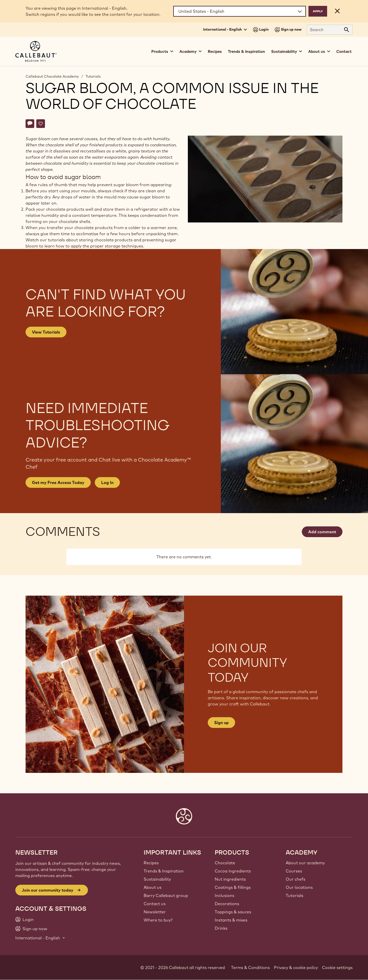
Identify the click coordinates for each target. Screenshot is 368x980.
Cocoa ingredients (233, 871)
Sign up (221, 723)
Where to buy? (158, 920)
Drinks (221, 928)
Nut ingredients (230, 879)
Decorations (227, 904)
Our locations (299, 887)
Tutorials (93, 76)
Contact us (155, 904)
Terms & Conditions (250, 967)
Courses (294, 871)
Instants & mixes (231, 920)
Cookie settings (337, 967)
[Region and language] (240, 11)
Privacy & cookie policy (296, 967)
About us (153, 887)
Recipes (215, 51)
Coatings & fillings (233, 887)
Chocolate (225, 863)
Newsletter (155, 912)
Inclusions (225, 895)
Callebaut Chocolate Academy (52, 76)
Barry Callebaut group (166, 895)
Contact (344, 51)
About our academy (305, 863)
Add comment (322, 532)
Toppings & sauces (233, 912)
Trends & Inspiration (246, 51)
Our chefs (296, 879)
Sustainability (157, 879)
